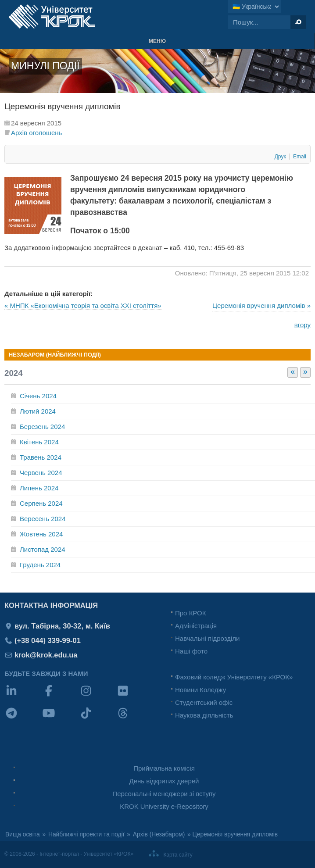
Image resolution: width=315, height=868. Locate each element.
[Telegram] (23, 719)
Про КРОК (190, 613)
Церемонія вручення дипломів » (261, 305)
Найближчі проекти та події (86, 834)
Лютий (38, 411)
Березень (42, 427)
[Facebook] (60, 696)
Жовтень (41, 534)
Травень (41, 457)
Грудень (40, 565)
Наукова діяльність (204, 715)
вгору (302, 325)
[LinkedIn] (23, 696)
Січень (38, 396)
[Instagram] (98, 696)
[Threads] (134, 719)
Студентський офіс (204, 702)
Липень (39, 488)
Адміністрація (196, 626)
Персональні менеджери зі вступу (164, 794)
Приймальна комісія (164, 768)
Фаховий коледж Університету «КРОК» (234, 677)
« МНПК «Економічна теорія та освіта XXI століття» (83, 305)
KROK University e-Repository (164, 806)
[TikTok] (98, 719)
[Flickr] (134, 696)
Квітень (39, 442)
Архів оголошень (36, 133)
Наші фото (191, 651)
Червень (41, 473)
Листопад (43, 549)
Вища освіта (23, 834)
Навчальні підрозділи (207, 638)
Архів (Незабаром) (159, 834)
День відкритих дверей (164, 781)
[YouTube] (60, 719)
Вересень (43, 519)
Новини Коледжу (200, 690)
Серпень (41, 503)
